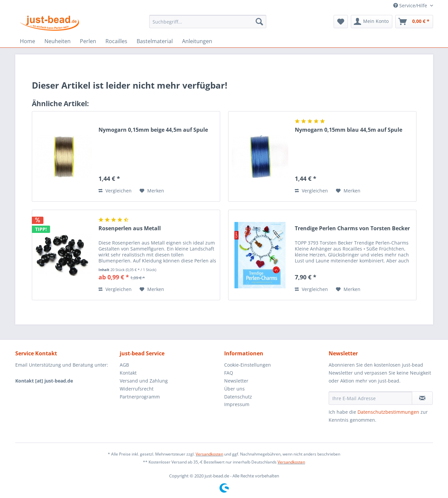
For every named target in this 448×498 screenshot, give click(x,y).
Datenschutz (238, 397)
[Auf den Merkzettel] (152, 191)
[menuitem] (208, 22)
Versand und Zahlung (144, 381)
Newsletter (236, 381)
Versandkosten (209, 454)
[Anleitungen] (197, 41)
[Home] (28, 41)
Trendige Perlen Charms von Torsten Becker (352, 228)
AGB (124, 365)
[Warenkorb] (414, 22)
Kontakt (128, 373)
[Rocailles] (116, 41)
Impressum (237, 404)
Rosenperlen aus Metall (130, 228)
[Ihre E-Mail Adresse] (370, 398)
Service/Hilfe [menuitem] (411, 5)
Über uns (234, 389)
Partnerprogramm (140, 397)
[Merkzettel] (341, 22)
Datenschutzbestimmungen (388, 412)
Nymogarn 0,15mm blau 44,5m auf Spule (349, 130)
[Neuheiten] (58, 41)
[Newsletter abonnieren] (422, 398)
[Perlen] (88, 41)
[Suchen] (259, 22)
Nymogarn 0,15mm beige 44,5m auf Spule (153, 130)
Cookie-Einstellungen (248, 365)
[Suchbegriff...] (208, 22)
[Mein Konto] (372, 22)
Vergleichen (115, 191)
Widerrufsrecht (137, 389)
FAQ (229, 373)
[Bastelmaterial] (155, 41)
